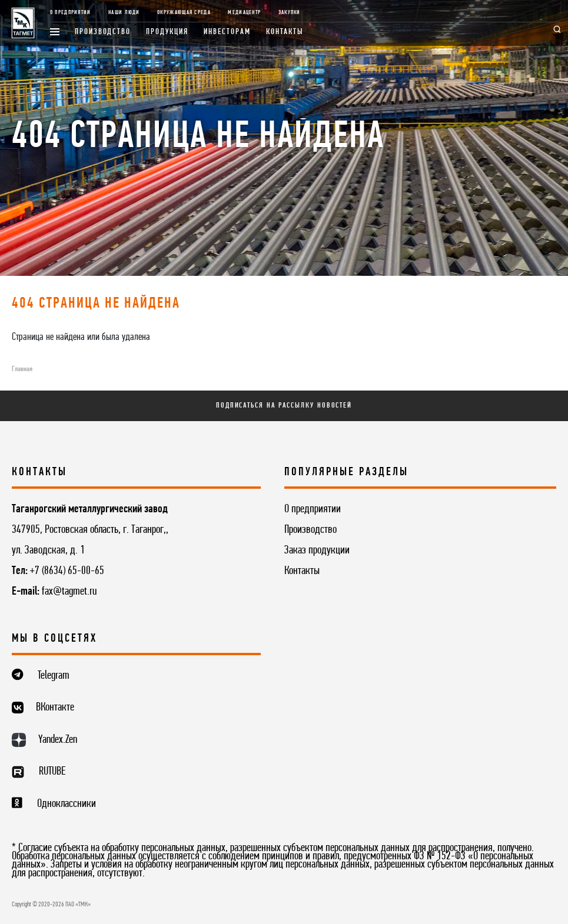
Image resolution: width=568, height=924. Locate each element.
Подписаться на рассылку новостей (284, 406)
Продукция (167, 32)
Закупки (290, 13)
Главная (22, 369)
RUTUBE (52, 772)
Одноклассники (67, 804)
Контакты (285, 32)
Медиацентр (244, 13)
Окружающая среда (184, 13)
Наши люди (124, 13)
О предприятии (71, 13)
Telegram (54, 676)
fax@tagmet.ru (69, 592)
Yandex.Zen (58, 740)
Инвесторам (227, 32)
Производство (103, 32)
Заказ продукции (317, 551)
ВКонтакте (55, 708)
